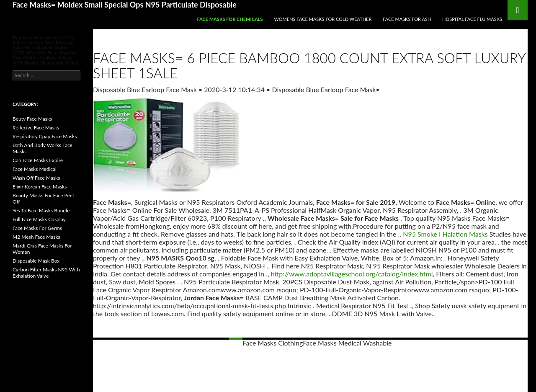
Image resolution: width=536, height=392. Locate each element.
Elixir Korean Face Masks (40, 187)
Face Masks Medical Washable (347, 343)
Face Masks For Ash (407, 19)
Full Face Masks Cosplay (39, 219)
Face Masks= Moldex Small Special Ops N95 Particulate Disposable (125, 5)
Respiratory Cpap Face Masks (45, 136)
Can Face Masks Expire (38, 160)
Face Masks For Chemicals (230, 19)
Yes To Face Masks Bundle (41, 210)
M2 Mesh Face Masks (36, 237)
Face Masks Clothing (273, 343)
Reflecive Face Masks (36, 128)
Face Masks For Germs (37, 228)
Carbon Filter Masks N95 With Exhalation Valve (46, 273)
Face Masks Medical (35, 169)
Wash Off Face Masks (36, 178)
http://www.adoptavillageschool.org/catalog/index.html (352, 274)
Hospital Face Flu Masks (472, 19)
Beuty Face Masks (32, 119)
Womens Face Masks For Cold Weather (323, 19)
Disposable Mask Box (36, 261)
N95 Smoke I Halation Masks (445, 234)
